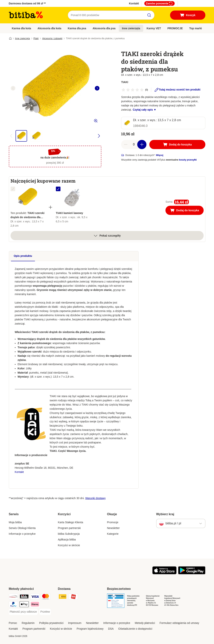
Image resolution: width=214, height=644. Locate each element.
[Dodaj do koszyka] (177, 144)
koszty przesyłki (188, 160)
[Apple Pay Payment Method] (24, 605)
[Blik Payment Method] (24, 597)
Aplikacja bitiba (67, 540)
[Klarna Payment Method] (35, 605)
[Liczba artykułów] (134, 144)
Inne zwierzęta (131, 28)
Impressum (75, 623)
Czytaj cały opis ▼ (144, 110)
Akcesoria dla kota (50, 28)
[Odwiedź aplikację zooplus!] (164, 573)
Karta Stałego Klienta (71, 522)
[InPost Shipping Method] (63, 597)
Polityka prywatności (51, 623)
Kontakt (134, 3)
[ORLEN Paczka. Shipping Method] (73, 597)
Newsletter (113, 528)
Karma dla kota (21, 28)
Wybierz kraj (165, 514)
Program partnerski (69, 528)
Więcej (160, 155)
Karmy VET (154, 28)
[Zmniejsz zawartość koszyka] (126, 144)
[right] (97, 88)
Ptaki (36, 38)
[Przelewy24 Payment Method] (13, 597)
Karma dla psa (77, 28)
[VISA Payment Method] (35, 597)
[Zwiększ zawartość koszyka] (142, 144)
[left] (13, 88)
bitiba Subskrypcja (69, 534)
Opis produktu (23, 256)
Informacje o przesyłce (22, 534)
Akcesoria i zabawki (52, 38)
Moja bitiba (15, 522)
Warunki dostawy (95, 498)
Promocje (113, 522)
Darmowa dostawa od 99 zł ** (27, 3)
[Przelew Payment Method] (45, 612)
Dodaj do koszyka (187, 211)
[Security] (116, 601)
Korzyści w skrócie (69, 545)
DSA (111, 629)
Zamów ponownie (159, 3)
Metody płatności (145, 623)
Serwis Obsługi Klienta (22, 528)
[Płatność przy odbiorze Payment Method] (23, 612)
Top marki (196, 28)
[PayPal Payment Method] (13, 605)
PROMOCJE (175, 28)
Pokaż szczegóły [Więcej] (107, 236)
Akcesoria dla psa (104, 28)
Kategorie (113, 534)
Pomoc (13, 623)
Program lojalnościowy (90, 629)
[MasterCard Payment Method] (46, 597)
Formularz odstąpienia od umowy (179, 623)
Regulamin (28, 623)
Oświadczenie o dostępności (135, 629)
